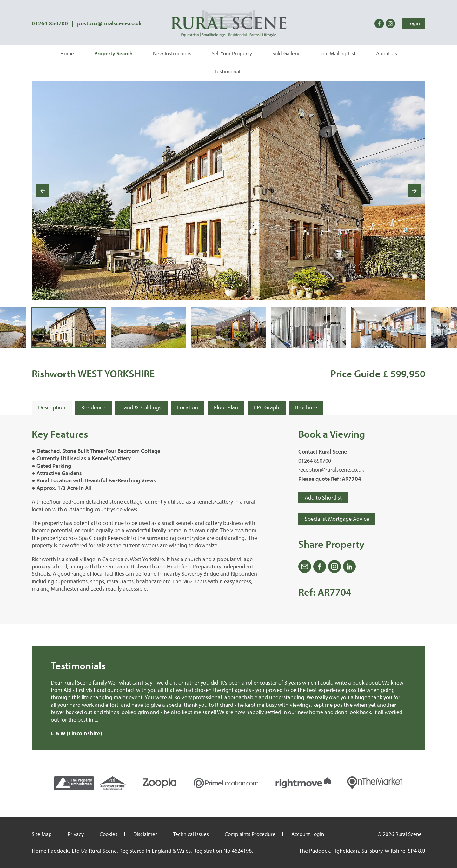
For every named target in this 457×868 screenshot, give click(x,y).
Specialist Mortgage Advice (337, 519)
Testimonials (228, 71)
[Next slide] (415, 191)
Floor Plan (226, 407)
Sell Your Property (232, 53)
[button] (69, 328)
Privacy (76, 834)
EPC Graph (267, 407)
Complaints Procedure (250, 834)
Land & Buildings (141, 407)
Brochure (306, 407)
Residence (93, 407)
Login (414, 23)
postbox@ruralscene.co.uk (109, 23)
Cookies (109, 834)
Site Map (42, 834)
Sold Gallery (286, 53)
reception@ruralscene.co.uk (331, 470)
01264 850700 (50, 23)
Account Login (308, 834)
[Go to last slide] (42, 191)
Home (67, 53)
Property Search (113, 53)
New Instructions (172, 53)
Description (52, 407)
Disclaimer (145, 834)
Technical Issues (191, 834)
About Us (387, 53)
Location (188, 407)
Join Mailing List (338, 53)
